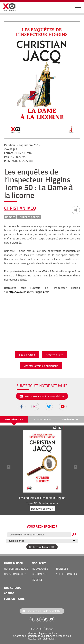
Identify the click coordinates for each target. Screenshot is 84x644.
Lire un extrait (27, 355)
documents (40, 574)
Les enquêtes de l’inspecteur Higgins (42, 498)
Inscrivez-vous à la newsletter (42, 396)
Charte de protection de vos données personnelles (42, 636)
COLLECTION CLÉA (67, 574)
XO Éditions (47, 629)
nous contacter (15, 574)
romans (37, 580)
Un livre (42, 547)
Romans (10, 217)
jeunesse (62, 569)
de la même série (14, 419)
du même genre (70, 419)
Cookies (52, 633)
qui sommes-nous (16, 569)
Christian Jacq (20, 208)
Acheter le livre (54, 355)
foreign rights (14, 599)
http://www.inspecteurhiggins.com (29, 292)
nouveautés (40, 569)
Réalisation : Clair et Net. (42, 638)
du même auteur (42, 419)
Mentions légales (37, 633)
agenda (9, 593)
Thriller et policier (29, 217)
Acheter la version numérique (41, 366)
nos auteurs (13, 588)
